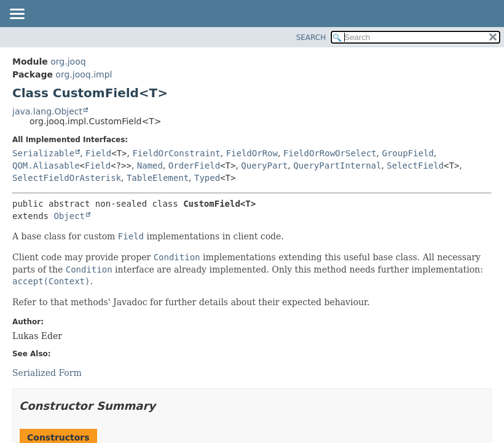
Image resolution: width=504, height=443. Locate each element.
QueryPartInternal (337, 166)
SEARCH (311, 38)
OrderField (194, 166)
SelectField (415, 166)
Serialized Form (47, 373)
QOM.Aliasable (46, 166)
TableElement (158, 178)
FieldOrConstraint (176, 153)
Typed (207, 178)
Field (98, 153)
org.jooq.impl (84, 74)
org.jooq (68, 62)
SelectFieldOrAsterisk (67, 178)
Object (69, 216)
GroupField (408, 153)
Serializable (43, 153)
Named (150, 166)
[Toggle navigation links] (17, 15)
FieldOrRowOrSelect (330, 153)
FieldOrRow (252, 153)
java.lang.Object (47, 111)
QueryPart (264, 166)
